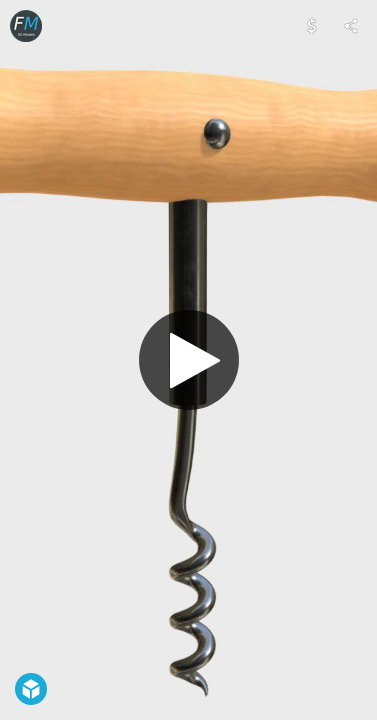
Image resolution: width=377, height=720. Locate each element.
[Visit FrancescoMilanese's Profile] (26, 26)
